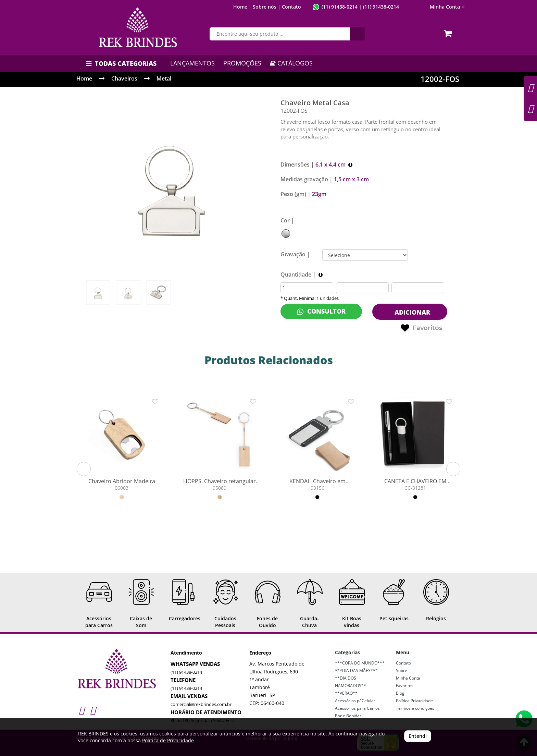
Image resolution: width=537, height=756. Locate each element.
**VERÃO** (346, 693)
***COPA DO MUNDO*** (360, 663)
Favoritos (421, 328)
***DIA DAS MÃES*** (356, 670)
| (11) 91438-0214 (378, 7)
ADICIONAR (411, 312)
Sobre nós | (267, 7)
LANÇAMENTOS (192, 63)
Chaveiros (124, 78)
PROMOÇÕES (242, 63)
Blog (400, 693)
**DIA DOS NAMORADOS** (351, 682)
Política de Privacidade (168, 740)
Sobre (402, 670)
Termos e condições (415, 708)
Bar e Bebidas (348, 716)
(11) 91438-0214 (340, 7)
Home (84, 78)
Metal (164, 78)
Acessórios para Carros (357, 708)
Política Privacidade (414, 701)
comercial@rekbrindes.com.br (201, 704)
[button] (84, 469)
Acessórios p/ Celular (355, 701)
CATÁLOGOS (291, 63)
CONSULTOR (321, 311)
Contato (291, 7)
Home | (242, 7)
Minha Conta (447, 7)
